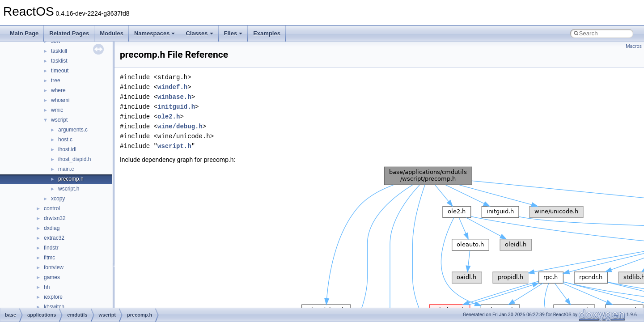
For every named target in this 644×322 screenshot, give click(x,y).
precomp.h (71, 179)
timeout (60, 71)
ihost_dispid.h (74, 159)
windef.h (172, 87)
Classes (199, 33)
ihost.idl (67, 149)
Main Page (24, 33)
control (52, 208)
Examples (267, 33)
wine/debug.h (180, 126)
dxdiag (52, 228)
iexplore (53, 297)
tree (56, 80)
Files (233, 33)
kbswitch (54, 307)
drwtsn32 (55, 218)
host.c (65, 140)
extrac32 (54, 238)
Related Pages (69, 33)
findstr (51, 248)
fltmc (49, 258)
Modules (112, 33)
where (58, 90)
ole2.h (169, 117)
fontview (54, 267)
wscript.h (69, 189)
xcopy (58, 199)
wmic (57, 110)
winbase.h (174, 97)
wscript (59, 120)
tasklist (59, 61)
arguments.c (73, 130)
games (52, 277)
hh (47, 287)
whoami (60, 100)
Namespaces (155, 33)
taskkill (59, 51)
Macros (634, 46)
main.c (66, 169)
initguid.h (176, 107)
